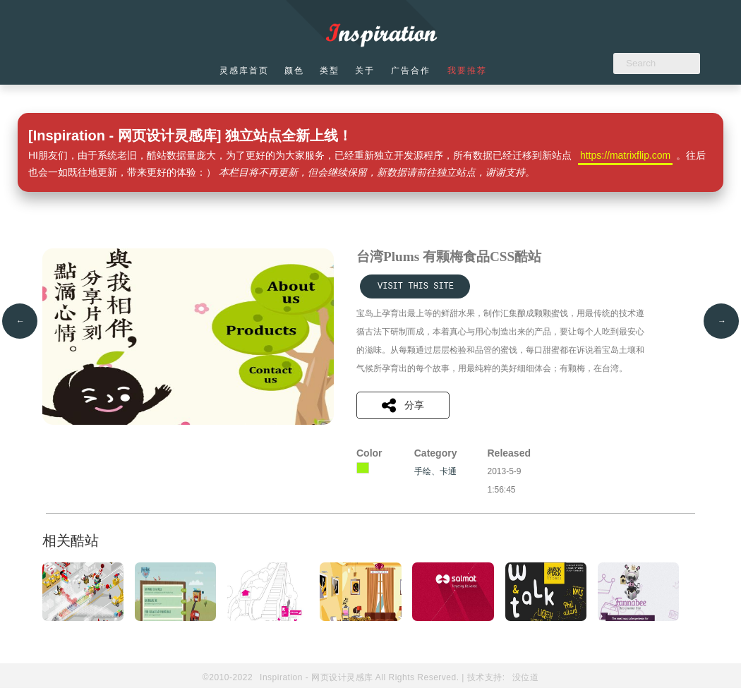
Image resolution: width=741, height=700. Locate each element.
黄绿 (363, 468)
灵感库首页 (245, 71)
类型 (333, 71)
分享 (403, 405)
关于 (370, 71)
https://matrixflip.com (625, 155)
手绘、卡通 (435, 471)
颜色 (296, 71)
